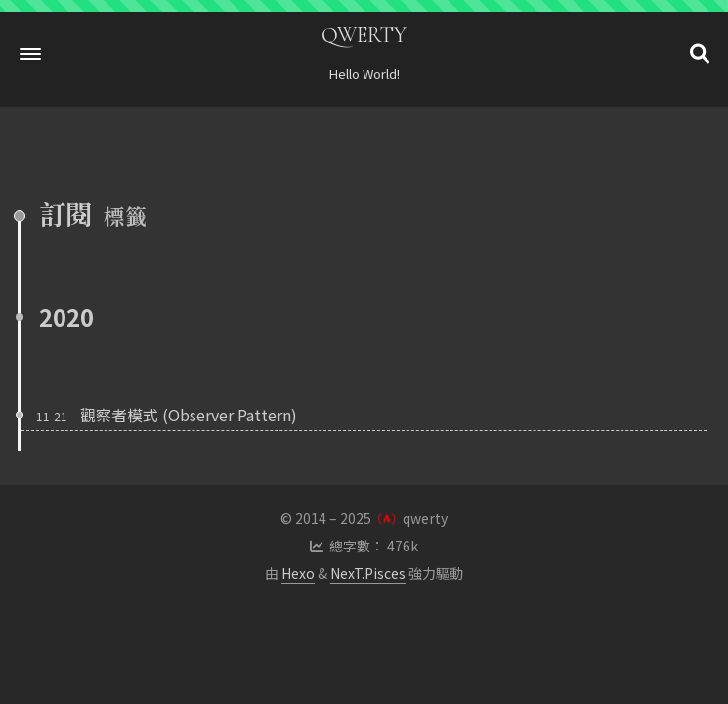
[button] (30, 54)
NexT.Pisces (368, 573)
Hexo (298, 573)
